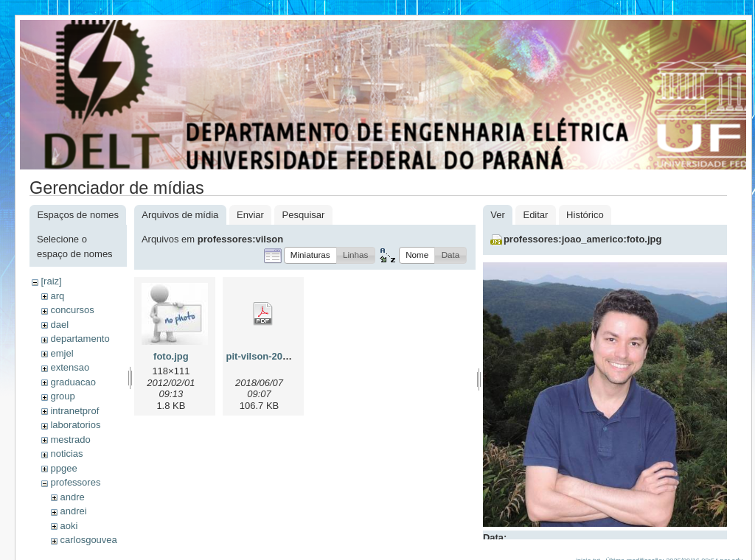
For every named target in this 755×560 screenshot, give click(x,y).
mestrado (70, 440)
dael (59, 325)
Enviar (250, 215)
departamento (80, 339)
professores (75, 482)
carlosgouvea (88, 540)
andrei (73, 511)
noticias (66, 454)
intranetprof (74, 411)
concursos (72, 310)
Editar (535, 215)
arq (57, 296)
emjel (62, 353)
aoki (69, 526)
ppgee (63, 468)
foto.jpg (171, 356)
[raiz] (51, 281)
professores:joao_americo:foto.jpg (583, 239)
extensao (70, 367)
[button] (310, 255)
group (62, 396)
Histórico (585, 215)
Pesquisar (304, 215)
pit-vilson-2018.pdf (269, 356)
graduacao (73, 382)
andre (72, 497)
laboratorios (75, 425)
